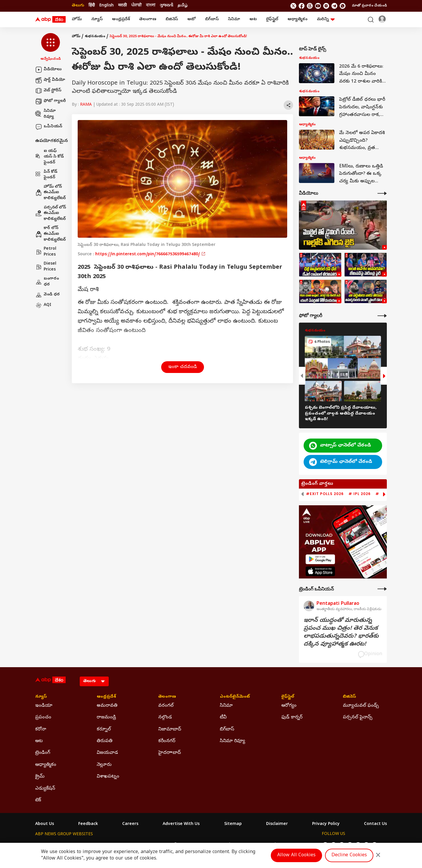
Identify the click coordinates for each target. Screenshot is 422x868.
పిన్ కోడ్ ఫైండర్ (46, 175)
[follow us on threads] (310, 6)
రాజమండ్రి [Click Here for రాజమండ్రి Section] (106, 718)
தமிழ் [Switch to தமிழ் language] (183, 6)
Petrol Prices (46, 252)
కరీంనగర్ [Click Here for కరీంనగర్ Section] (167, 741)
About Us (45, 824)
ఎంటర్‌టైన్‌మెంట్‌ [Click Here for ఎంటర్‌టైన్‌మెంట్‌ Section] (235, 697)
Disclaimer (277, 824)
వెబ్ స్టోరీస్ (48, 91)
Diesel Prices (46, 267)
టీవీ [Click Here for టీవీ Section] (223, 718)
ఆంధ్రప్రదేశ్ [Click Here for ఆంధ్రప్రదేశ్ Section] (106, 697)
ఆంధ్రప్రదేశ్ (121, 19)
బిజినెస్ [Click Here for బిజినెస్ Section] (349, 697)
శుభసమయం (95, 37)
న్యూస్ (97, 19)
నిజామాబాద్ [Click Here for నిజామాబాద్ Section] (170, 730)
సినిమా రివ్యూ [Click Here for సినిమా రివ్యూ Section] (232, 741)
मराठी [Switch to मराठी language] (122, 6)
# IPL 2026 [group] (360, 494)
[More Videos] (382, 193)
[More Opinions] (382, 589)
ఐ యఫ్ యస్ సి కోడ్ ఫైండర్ (50, 157)
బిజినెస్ (172, 19)
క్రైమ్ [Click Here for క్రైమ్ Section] (40, 777)
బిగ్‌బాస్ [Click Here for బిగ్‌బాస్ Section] (227, 730)
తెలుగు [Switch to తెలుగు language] (78, 6)
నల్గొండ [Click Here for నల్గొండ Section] (165, 718)
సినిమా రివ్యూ (45, 114)
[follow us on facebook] (302, 6)
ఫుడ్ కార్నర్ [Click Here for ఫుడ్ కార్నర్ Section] (292, 718)
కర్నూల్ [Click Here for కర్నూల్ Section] (104, 730)
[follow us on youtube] (318, 6)
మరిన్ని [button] (326, 19)
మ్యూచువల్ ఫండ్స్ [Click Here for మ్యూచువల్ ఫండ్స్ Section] (361, 706)
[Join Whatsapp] (343, 6)
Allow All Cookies (296, 855)
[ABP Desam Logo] (50, 20)
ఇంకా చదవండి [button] (183, 367)
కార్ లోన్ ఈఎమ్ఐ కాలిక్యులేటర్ (51, 234)
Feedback (88, 824)
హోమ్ (77, 19)
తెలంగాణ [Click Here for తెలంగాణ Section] (167, 697)
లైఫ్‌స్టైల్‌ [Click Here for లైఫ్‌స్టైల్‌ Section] (288, 697)
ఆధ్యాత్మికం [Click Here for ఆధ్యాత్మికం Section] (46, 765)
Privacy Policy (326, 824)
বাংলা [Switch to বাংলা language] (151, 6)
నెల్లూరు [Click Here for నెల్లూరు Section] (104, 765)
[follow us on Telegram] (334, 6)
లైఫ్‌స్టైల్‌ (272, 19)
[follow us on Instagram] (326, 6)
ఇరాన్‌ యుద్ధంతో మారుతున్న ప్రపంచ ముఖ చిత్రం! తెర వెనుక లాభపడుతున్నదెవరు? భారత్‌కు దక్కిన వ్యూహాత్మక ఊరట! (341, 633)
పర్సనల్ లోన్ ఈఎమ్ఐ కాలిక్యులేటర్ (51, 213)
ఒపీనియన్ (49, 127)
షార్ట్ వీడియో (50, 80)
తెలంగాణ (148, 19)
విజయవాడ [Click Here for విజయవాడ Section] (107, 753)
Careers (130, 824)
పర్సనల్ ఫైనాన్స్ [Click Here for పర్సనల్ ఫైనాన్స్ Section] (358, 718)
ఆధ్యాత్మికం (297, 19)
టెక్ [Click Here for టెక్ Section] (38, 800)
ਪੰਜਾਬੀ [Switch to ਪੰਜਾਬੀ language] (136, 6)
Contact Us (375, 824)
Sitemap (233, 824)
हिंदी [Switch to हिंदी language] (92, 6)
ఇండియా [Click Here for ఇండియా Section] (44, 706)
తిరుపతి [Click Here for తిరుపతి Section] (105, 741)
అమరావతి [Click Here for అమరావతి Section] (107, 706)
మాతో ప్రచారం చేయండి (369, 6)
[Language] (94, 681)
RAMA (86, 105)
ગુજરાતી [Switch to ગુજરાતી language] (166, 6)
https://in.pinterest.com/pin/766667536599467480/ (150, 255)
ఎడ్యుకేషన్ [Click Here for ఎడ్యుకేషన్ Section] (45, 789)
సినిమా (234, 19)
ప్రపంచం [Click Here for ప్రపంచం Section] (43, 718)
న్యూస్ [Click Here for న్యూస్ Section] (41, 697)
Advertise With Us (181, 824)
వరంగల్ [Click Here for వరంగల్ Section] (166, 706)
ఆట (253, 19)
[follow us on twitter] (293, 6)
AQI (43, 305)
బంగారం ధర (47, 282)
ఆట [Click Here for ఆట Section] (39, 741)
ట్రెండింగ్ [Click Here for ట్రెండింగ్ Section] (43, 753)
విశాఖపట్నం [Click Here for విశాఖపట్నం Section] (108, 777)
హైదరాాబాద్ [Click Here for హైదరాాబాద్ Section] (170, 753)
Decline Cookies (349, 855)
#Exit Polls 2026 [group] (325, 494)
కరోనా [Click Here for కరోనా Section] (41, 730)
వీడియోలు (48, 70)
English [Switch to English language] (107, 6)
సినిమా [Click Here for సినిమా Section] (226, 706)
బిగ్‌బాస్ (212, 19)
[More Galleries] (382, 316)
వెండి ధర (47, 295)
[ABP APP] (320, 559)
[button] (51, 47)
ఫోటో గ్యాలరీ (51, 101)
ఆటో (192, 19)
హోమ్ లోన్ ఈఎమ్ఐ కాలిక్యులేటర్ (51, 193)
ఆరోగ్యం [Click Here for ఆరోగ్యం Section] (289, 706)
